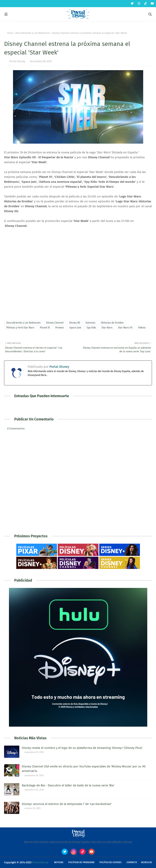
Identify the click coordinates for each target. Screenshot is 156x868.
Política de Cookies (110, 862)
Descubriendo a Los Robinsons (33, 33)
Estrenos (91, 323)
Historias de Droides (112, 323)
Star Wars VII (125, 328)
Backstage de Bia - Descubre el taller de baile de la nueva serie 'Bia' (68, 785)
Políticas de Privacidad (81, 862)
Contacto (132, 862)
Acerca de (147, 862)
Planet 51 (45, 328)
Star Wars (107, 328)
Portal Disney (17, 61)
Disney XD (75, 323)
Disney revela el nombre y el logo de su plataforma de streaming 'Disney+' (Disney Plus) (82, 748)
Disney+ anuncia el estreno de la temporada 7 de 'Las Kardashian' (67, 804)
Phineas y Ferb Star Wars (20, 328)
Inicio (10, 33)
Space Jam (75, 328)
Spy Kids (91, 328)
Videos (142, 328)
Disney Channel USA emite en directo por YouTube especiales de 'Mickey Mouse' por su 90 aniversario (84, 769)
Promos (60, 328)
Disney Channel (55, 323)
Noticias (59, 862)
